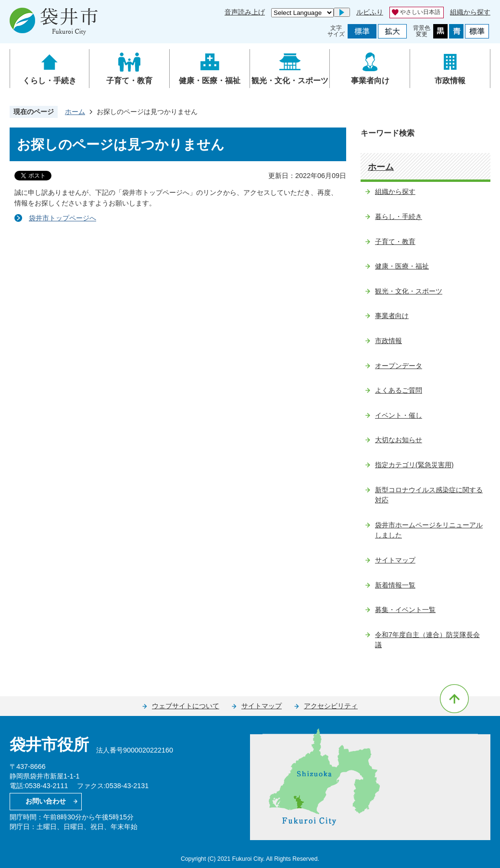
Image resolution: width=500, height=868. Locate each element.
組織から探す (470, 12)
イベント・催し (399, 415)
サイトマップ (395, 560)
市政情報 (450, 81)
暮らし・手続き (399, 217)
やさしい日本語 (420, 12)
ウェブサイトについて (186, 706)
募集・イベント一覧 (405, 610)
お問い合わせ (46, 801)
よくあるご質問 (399, 390)
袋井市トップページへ (62, 218)
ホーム (75, 112)
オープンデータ (399, 366)
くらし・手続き (50, 81)
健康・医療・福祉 (210, 81)
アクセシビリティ (331, 706)
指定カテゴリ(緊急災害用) (414, 465)
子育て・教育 (129, 81)
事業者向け (370, 81)
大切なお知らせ (399, 440)
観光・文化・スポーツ (290, 81)
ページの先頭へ (454, 699)
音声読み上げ (245, 12)
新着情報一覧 (395, 585)
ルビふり (370, 12)
